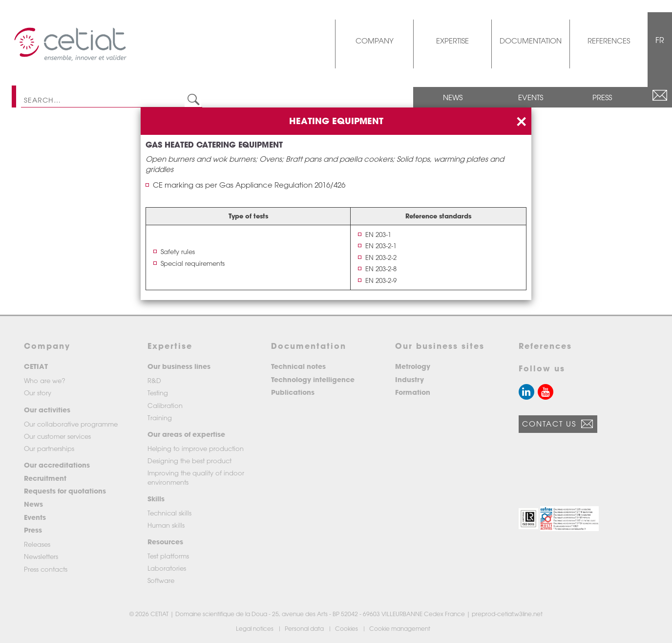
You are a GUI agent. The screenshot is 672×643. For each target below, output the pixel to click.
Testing (158, 393)
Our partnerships (49, 448)
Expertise (452, 41)
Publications (293, 392)
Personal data (305, 628)
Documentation (531, 41)
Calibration (165, 405)
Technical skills (169, 513)
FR (660, 40)
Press (602, 97)
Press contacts (46, 569)
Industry (409, 379)
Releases (37, 544)
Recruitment (45, 478)
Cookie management (400, 628)
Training (160, 418)
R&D (154, 380)
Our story (38, 393)
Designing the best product (189, 461)
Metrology (413, 366)
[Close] (521, 120)
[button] (528, 519)
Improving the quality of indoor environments (196, 477)
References (609, 41)
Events (531, 97)
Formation (413, 392)
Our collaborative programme (71, 424)
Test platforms (168, 556)
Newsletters (41, 556)
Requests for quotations (65, 491)
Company (375, 41)
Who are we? (45, 380)
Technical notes (298, 366)
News (453, 97)
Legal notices (255, 628)
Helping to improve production (196, 448)
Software (161, 580)
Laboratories (167, 568)
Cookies (347, 628)
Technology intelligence (313, 379)
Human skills (166, 525)
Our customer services (57, 436)
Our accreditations (57, 465)
